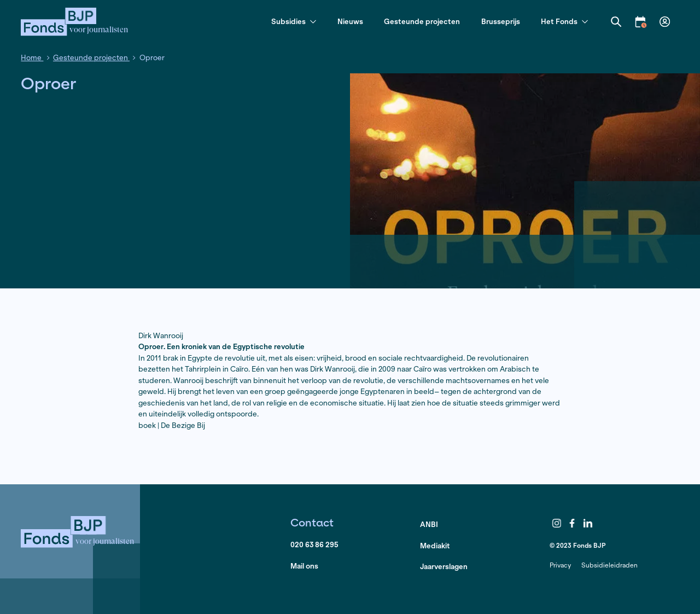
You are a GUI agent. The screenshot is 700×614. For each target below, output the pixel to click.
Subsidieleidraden (609, 565)
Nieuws (350, 22)
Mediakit (435, 546)
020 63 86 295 (314, 545)
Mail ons (304, 566)
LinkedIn (588, 523)
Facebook (573, 523)
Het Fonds (564, 22)
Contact (312, 522)
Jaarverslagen (444, 567)
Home (32, 58)
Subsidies (294, 22)
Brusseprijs (501, 22)
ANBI (429, 525)
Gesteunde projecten (422, 22)
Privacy (560, 565)
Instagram (557, 523)
